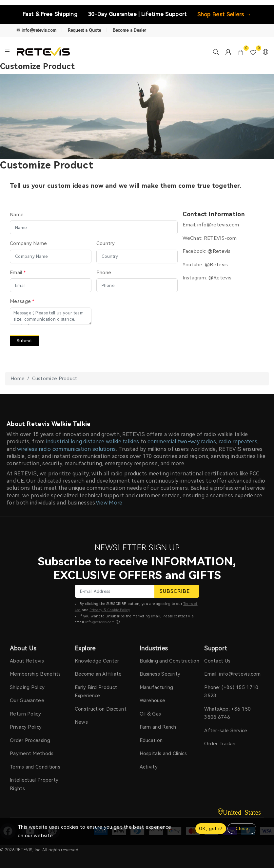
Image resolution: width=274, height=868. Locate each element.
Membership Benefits (35, 674)
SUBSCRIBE (177, 591)
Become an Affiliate (98, 674)
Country (106, 243)
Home (18, 379)
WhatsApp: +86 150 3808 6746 (227, 713)
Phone (104, 273)
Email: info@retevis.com (232, 674)
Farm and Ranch (158, 727)
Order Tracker (220, 744)
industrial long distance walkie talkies (93, 442)
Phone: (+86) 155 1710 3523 (231, 692)
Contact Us (217, 661)
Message (22, 301)
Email (18, 273)
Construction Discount (101, 709)
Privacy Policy (26, 727)
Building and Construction (170, 661)
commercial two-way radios (182, 442)
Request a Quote (85, 30)
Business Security (160, 674)
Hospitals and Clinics (163, 753)
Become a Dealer (130, 30)
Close (242, 829)
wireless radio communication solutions (66, 449)
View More (109, 503)
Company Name (29, 243)
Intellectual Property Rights (34, 784)
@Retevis (219, 251)
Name (17, 215)
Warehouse (153, 700)
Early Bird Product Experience (96, 692)
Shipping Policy (27, 687)
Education (151, 740)
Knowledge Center (97, 661)
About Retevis (27, 661)
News (81, 722)
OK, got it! (211, 829)
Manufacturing (157, 687)
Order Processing (30, 740)
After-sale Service (226, 731)
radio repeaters (238, 442)
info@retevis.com (100, 622)
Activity (149, 767)
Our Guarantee (27, 700)
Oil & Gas (150, 714)
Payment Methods (32, 753)
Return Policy (25, 714)
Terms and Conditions (35, 767)
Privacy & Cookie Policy (110, 610)
